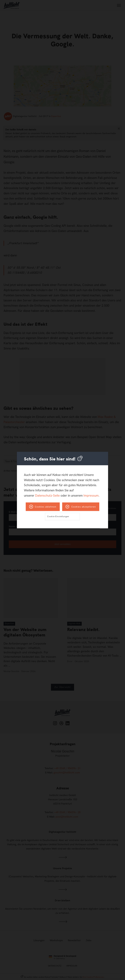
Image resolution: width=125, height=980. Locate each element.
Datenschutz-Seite (47, 495)
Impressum (91, 495)
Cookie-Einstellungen (58, 516)
